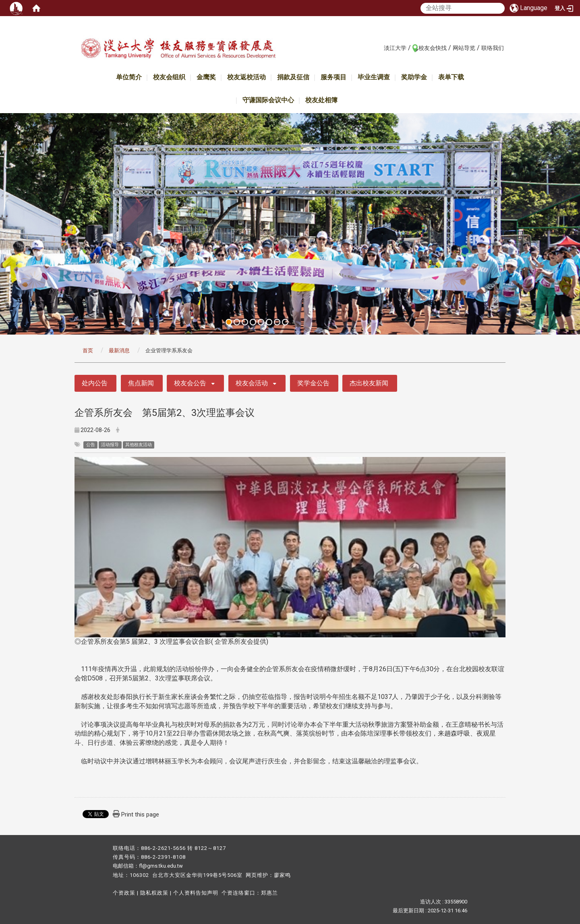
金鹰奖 (206, 77)
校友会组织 (169, 77)
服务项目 (333, 77)
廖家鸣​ (282, 875)
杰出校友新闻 (369, 383)
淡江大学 (395, 48)
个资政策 (124, 893)
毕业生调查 (374, 77)
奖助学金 (414, 77)
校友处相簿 (321, 100)
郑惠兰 (269, 893)
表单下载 (451, 77)
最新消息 (119, 350)
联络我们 (493, 48)
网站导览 (464, 48)
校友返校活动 (246, 77)
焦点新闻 (141, 383)
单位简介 (129, 77)
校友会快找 (433, 48)
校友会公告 (190, 383)
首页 (88, 350)
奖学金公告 (313, 383)
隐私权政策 (154, 893)
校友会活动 (252, 383)
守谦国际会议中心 (268, 100)
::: (380, 48)
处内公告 (95, 383)
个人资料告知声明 (196, 893)
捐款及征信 (293, 77)
